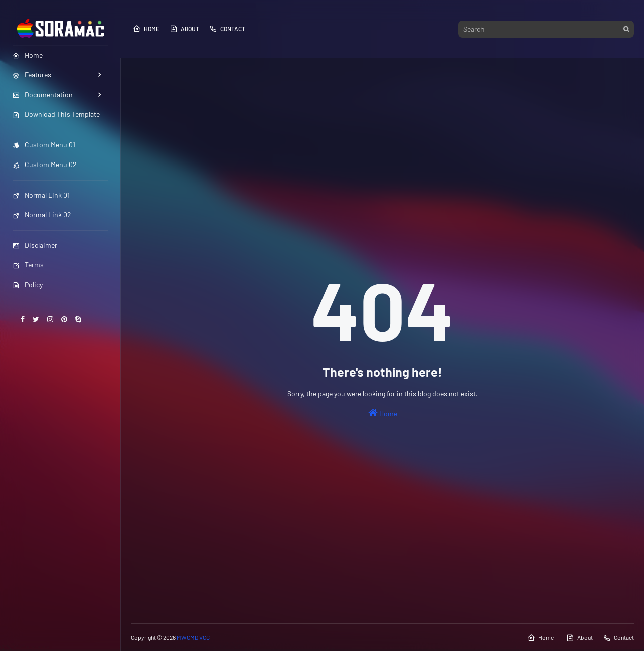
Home (146, 29)
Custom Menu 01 (44, 145)
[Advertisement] (382, 143)
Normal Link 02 (42, 214)
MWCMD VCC (193, 637)
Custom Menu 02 (45, 164)
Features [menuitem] (32, 74)
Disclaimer (35, 245)
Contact (227, 29)
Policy (28, 285)
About (184, 29)
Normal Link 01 (41, 195)
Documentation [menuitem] (43, 95)
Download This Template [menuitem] (56, 114)
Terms (28, 265)
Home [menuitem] (28, 55)
